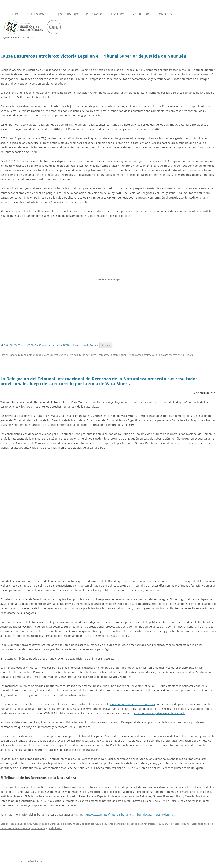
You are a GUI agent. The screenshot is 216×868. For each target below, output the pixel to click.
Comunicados (35, 355)
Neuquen (157, 355)
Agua (98, 824)
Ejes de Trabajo (67, 14)
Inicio (14, 14)
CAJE (30, 824)
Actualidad (141, 14)
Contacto (165, 14)
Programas (94, 14)
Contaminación (118, 355)
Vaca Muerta (51, 355)
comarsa (103, 355)
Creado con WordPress (30, 861)
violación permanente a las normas (133, 704)
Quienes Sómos (37, 14)
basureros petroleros (86, 355)
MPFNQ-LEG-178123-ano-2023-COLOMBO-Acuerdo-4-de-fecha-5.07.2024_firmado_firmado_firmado (49, 345)
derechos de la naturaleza (141, 824)
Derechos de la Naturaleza (65, 824)
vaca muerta (170, 355)
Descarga (106, 345)
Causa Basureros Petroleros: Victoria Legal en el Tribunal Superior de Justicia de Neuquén (93, 56)
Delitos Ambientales (139, 355)
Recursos (118, 14)
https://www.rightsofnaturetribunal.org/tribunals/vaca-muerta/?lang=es (129, 815)
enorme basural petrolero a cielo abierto (160, 713)
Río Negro (174, 824)
